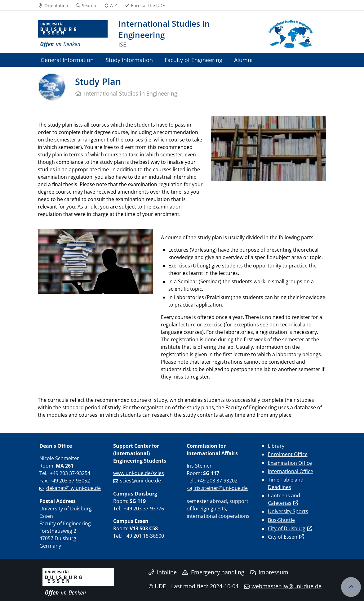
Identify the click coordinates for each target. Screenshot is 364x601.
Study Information (129, 60)
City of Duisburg (287, 528)
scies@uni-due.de (140, 481)
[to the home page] (73, 34)
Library (276, 446)
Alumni (243, 60)
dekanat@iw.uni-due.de (73, 488)
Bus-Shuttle (281, 520)
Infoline (163, 572)
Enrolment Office (288, 454)
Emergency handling (213, 572)
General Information (67, 60)
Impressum (269, 572)
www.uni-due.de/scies (139, 473)
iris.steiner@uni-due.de (221, 488)
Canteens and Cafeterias (284, 499)
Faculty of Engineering (193, 60)
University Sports (288, 511)
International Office (291, 471)
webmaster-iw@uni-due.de (286, 586)
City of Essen (283, 537)
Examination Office (290, 463)
